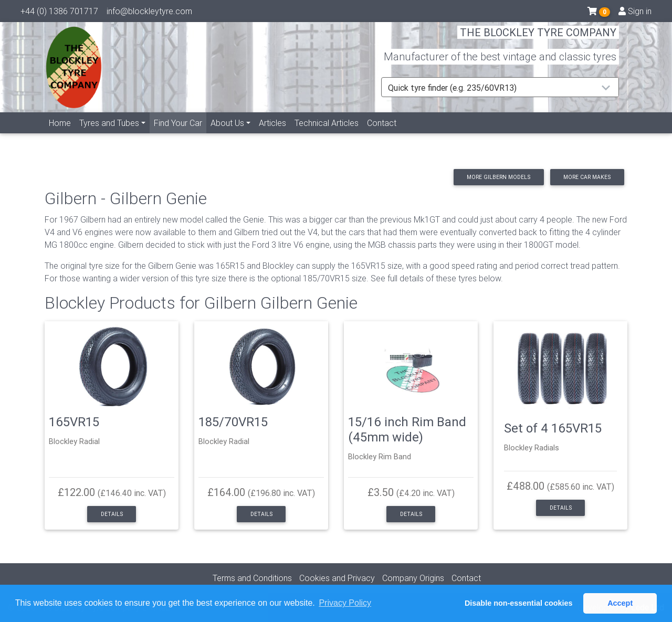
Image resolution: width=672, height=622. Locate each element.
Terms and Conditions (252, 578)
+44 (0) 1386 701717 (59, 13)
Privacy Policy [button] (345, 603)
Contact (382, 135)
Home (60, 135)
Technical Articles (327, 135)
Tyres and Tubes (109, 135)
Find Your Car (180, 134)
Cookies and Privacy (337, 578)
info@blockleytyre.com (149, 13)
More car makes (587, 177)
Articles (272, 135)
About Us (227, 135)
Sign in (635, 13)
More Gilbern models (498, 177)
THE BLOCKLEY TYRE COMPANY (538, 39)
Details (112, 514)
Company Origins (413, 578)
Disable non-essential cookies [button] (519, 603)
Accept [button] (620, 603)
